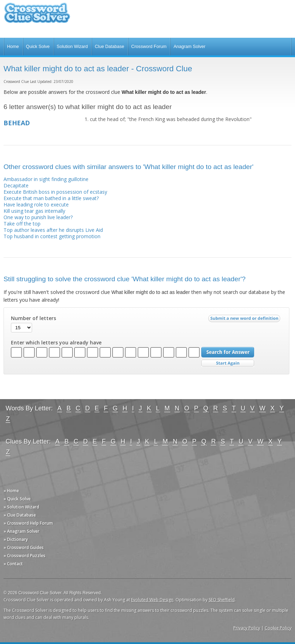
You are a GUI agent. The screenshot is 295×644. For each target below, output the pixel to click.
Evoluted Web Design (152, 600)
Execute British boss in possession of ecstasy (55, 192)
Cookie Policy (278, 628)
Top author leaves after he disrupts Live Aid (53, 230)
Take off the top (22, 224)
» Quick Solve (17, 499)
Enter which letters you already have (56, 343)
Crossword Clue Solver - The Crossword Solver (37, 16)
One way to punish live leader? (38, 217)
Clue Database (109, 47)
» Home (11, 491)
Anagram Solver (189, 47)
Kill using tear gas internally (34, 211)
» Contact (13, 564)
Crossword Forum (149, 47)
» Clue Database (20, 515)
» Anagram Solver (21, 531)
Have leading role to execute (36, 204)
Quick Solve (38, 47)
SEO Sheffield (222, 600)
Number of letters (33, 318)
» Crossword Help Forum (28, 523)
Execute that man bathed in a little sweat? (51, 198)
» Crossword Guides (24, 547)
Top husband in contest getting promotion (52, 236)
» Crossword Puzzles (24, 556)
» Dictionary (16, 539)
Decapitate (16, 185)
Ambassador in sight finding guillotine (46, 179)
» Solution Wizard (21, 507)
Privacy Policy (247, 628)
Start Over (228, 363)
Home (13, 47)
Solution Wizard (72, 47)
